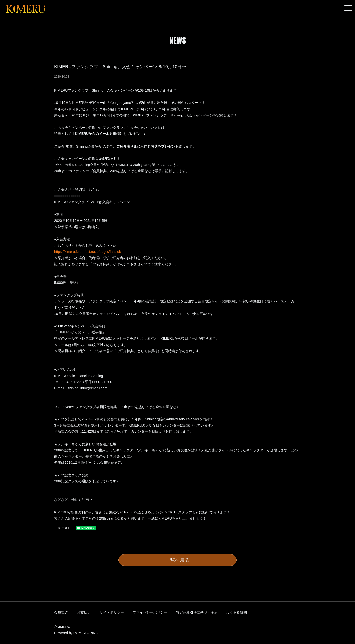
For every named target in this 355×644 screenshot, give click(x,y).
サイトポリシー (112, 612)
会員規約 (61, 612)
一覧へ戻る (177, 560)
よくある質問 (236, 612)
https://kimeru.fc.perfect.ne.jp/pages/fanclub (88, 252)
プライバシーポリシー (150, 612)
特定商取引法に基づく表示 (197, 612)
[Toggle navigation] (348, 8)
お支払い (84, 612)
